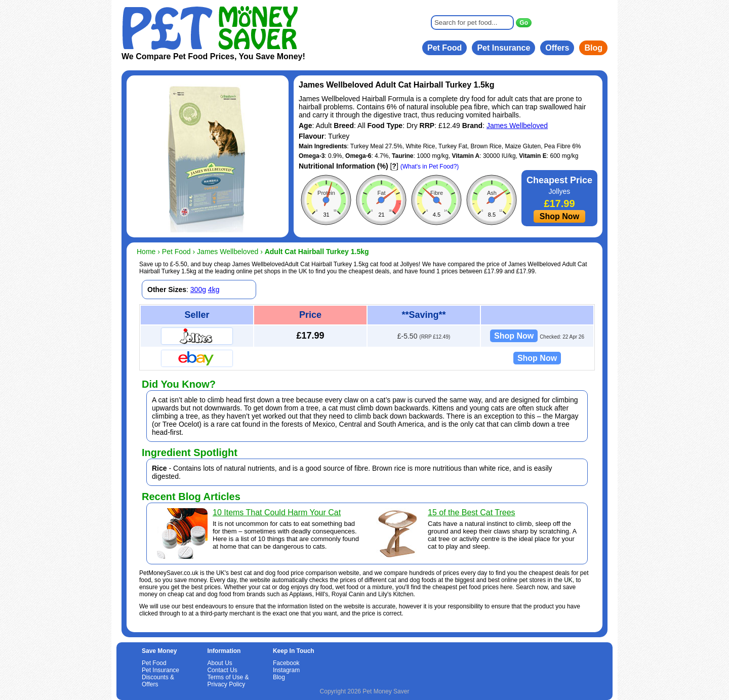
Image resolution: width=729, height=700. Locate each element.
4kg (214, 290)
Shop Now (559, 216)
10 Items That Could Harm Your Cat (277, 512)
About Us (219, 663)
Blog (593, 48)
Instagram (286, 670)
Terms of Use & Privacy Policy (228, 681)
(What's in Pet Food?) (430, 167)
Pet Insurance (503, 48)
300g (198, 290)
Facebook (286, 663)
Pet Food (444, 48)
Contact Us (222, 670)
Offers (557, 48)
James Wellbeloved (517, 126)
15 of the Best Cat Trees (472, 512)
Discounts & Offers (158, 681)
